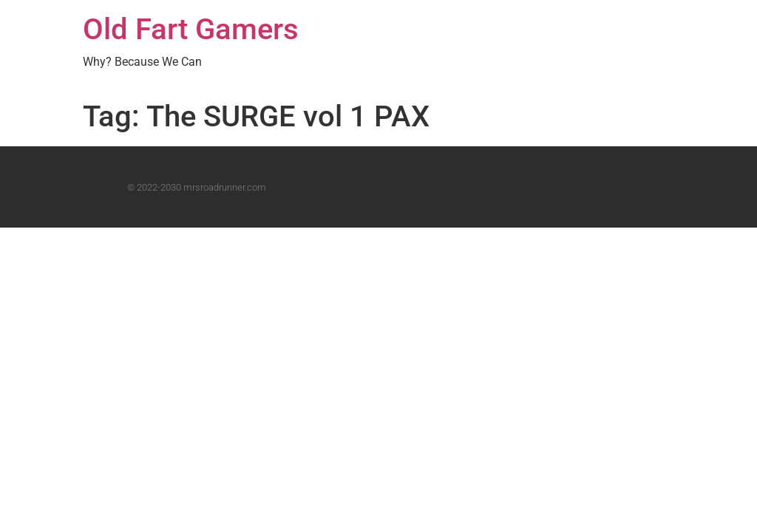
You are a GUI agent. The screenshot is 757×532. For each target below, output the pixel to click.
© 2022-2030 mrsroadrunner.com (197, 187)
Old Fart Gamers (191, 29)
